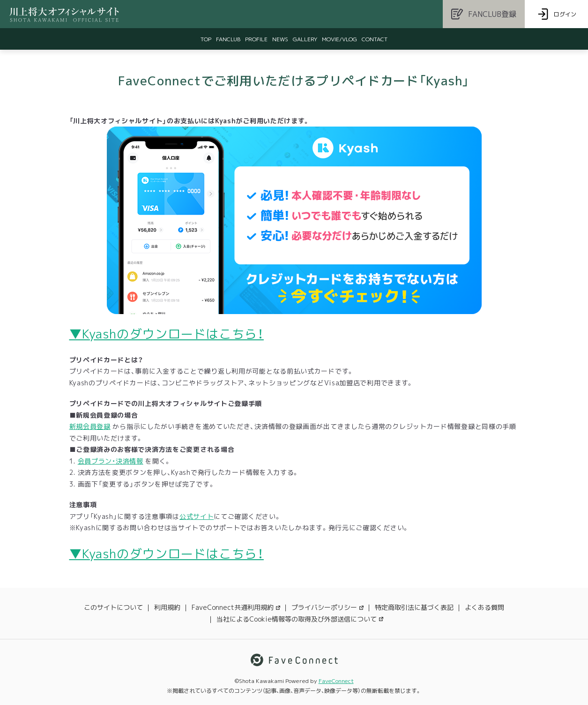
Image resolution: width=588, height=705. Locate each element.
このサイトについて (113, 607)
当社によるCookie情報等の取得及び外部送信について (300, 619)
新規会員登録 (90, 426)
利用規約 (167, 607)
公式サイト (197, 516)
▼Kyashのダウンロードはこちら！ (167, 334)
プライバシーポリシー (327, 607)
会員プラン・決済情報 (111, 461)
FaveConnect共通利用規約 (236, 607)
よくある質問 (484, 607)
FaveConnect (336, 681)
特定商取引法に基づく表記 (414, 607)
